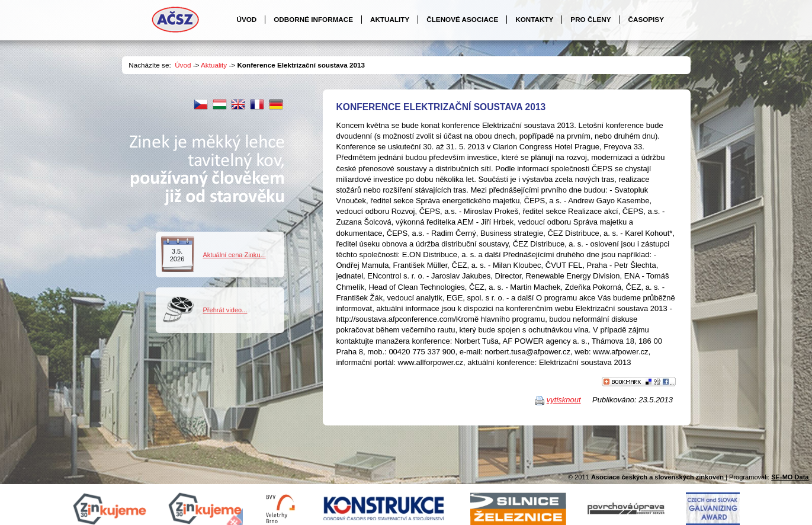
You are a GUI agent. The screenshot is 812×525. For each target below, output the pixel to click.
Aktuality (214, 65)
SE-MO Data (790, 477)
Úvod (183, 65)
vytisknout (564, 400)
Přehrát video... (225, 310)
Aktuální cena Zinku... (235, 255)
